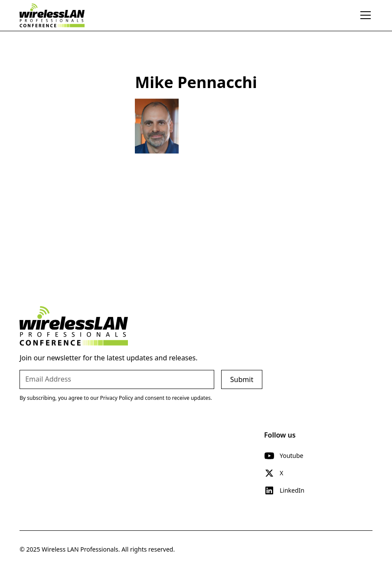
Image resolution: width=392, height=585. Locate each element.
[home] (52, 15)
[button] (364, 15)
